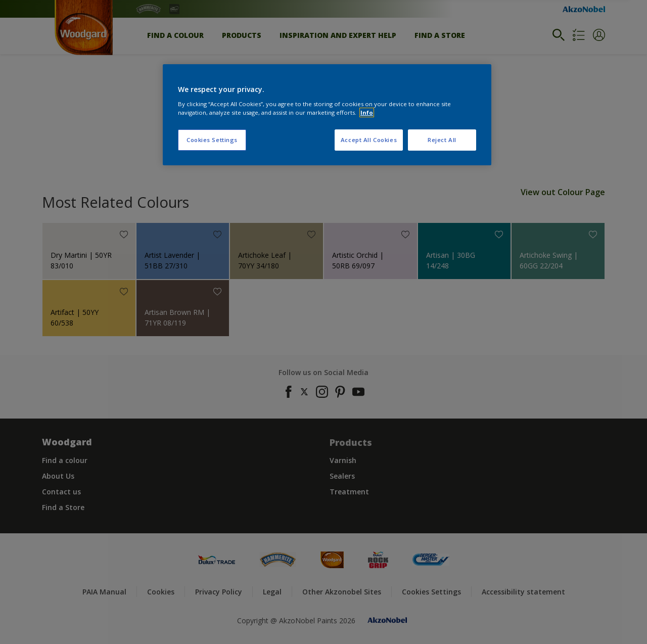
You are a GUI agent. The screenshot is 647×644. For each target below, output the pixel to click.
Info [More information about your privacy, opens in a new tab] (367, 112)
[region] (327, 115)
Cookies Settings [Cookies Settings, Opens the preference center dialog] (212, 140)
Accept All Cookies (369, 140)
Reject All (442, 140)
